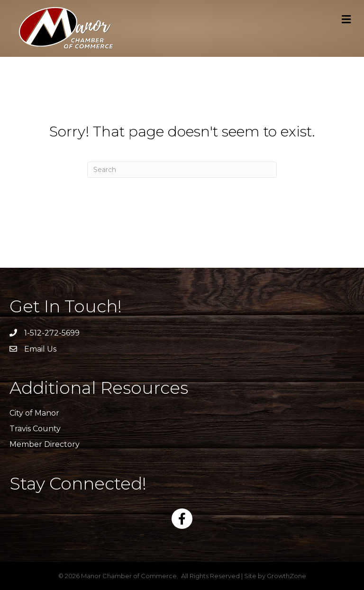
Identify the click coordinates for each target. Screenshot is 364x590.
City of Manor (34, 413)
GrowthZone (287, 576)
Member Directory (45, 444)
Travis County (35, 429)
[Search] (182, 170)
